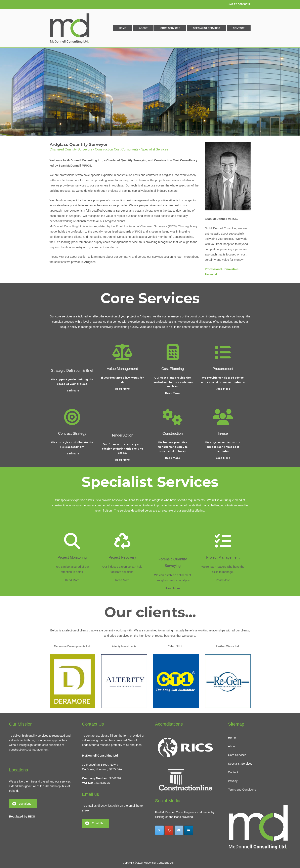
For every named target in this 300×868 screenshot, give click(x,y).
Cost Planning (173, 369)
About (143, 28)
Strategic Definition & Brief (72, 371)
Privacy (233, 781)
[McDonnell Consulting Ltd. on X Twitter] (159, 830)
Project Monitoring (72, 557)
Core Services (170, 28)
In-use (223, 433)
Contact (239, 28)
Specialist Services (206, 28)
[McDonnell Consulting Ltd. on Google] (169, 830)
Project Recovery (122, 557)
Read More (72, 391)
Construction (173, 433)
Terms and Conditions (242, 790)
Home (123, 28)
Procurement (223, 369)
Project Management (223, 557)
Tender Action (122, 435)
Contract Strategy (72, 433)
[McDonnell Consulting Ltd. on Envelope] (179, 830)
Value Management (122, 369)
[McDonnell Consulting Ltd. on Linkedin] (189, 830)
